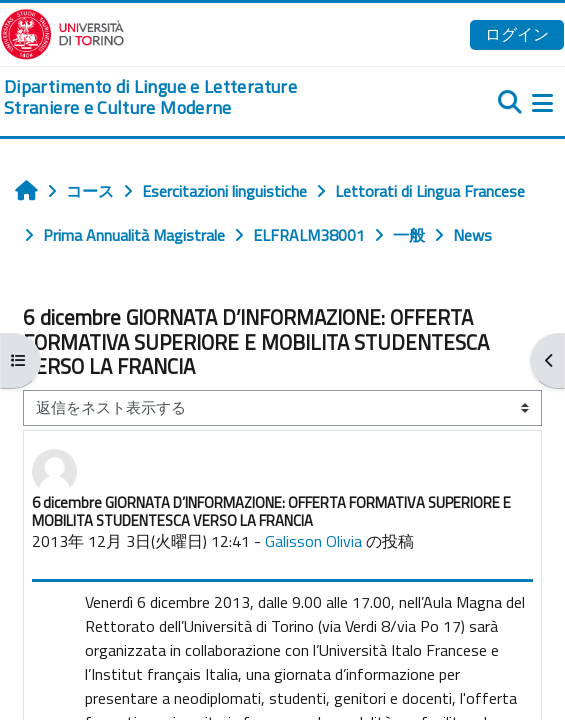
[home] (188, 97)
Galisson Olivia (313, 541)
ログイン (517, 34)
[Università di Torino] (62, 32)
